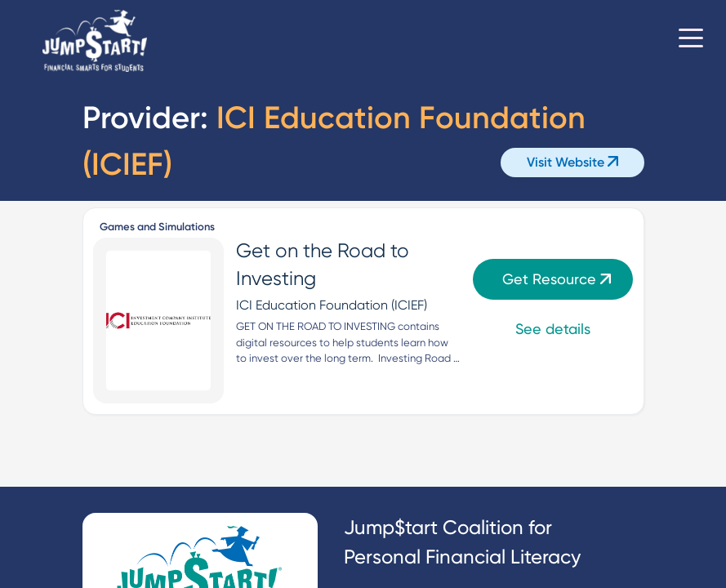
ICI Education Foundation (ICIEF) (332, 305)
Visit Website (572, 162)
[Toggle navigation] (691, 41)
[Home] (95, 41)
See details (553, 329)
